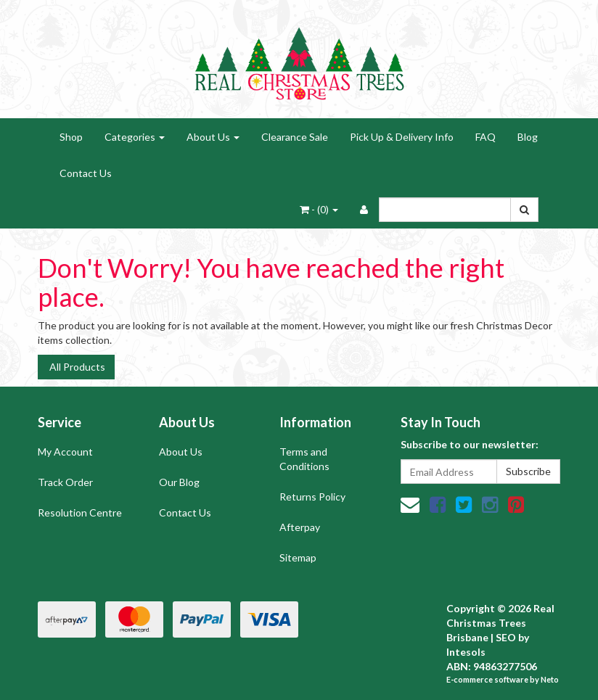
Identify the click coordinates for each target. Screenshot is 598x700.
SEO (506, 637)
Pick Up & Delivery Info (402, 137)
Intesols (466, 652)
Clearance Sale (295, 137)
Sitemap (298, 557)
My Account (65, 452)
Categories (135, 137)
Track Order (65, 482)
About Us (213, 137)
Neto (550, 679)
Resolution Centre (80, 512)
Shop (71, 137)
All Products (76, 367)
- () (319, 209)
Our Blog (179, 482)
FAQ (486, 137)
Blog (528, 137)
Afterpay (300, 527)
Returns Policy (312, 497)
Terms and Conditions (304, 459)
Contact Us (86, 173)
